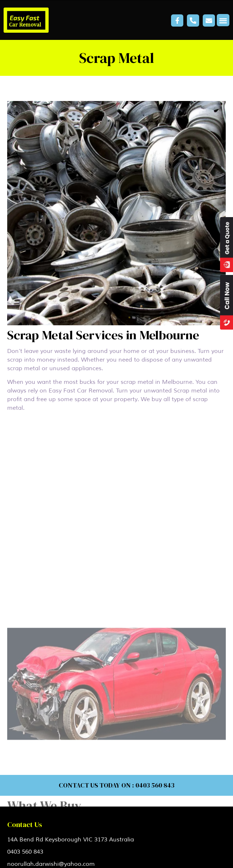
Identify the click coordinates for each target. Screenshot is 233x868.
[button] (223, 20)
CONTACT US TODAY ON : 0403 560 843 (117, 785)
